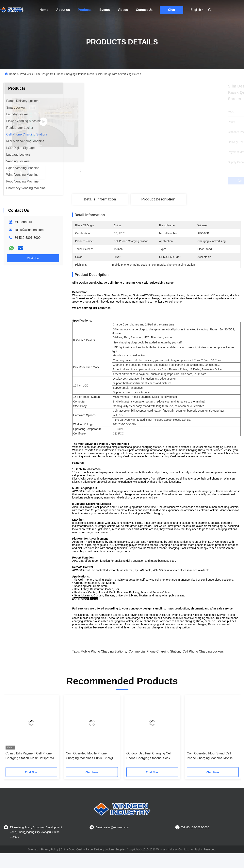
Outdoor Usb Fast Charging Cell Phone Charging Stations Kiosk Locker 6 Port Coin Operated (149, 771)
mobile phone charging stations (103, 666)
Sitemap (33, 864)
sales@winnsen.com (29, 230)
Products (85, 10)
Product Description (158, 199)
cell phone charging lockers (203, 666)
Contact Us (144, 10)
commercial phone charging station (154, 666)
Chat (171, 10)
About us (63, 10)
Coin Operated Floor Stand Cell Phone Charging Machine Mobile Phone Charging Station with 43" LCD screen (210, 771)
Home (44, 10)
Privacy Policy (50, 864)
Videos (123, 10)
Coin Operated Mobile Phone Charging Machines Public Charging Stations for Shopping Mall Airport (91, 771)
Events (105, 10)
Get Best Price (177, 181)
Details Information (100, 199)
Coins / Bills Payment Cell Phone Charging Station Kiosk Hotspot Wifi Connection (31, 771)
